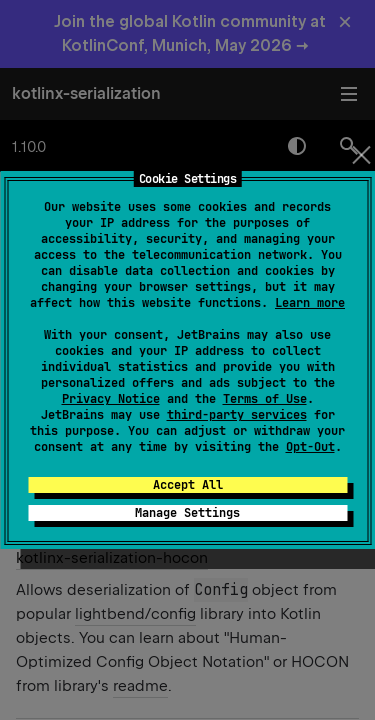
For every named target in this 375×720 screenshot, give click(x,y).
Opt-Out (310, 447)
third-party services (237, 415)
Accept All (188, 485)
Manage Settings (187, 513)
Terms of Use (265, 399)
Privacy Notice (111, 399)
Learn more (310, 303)
